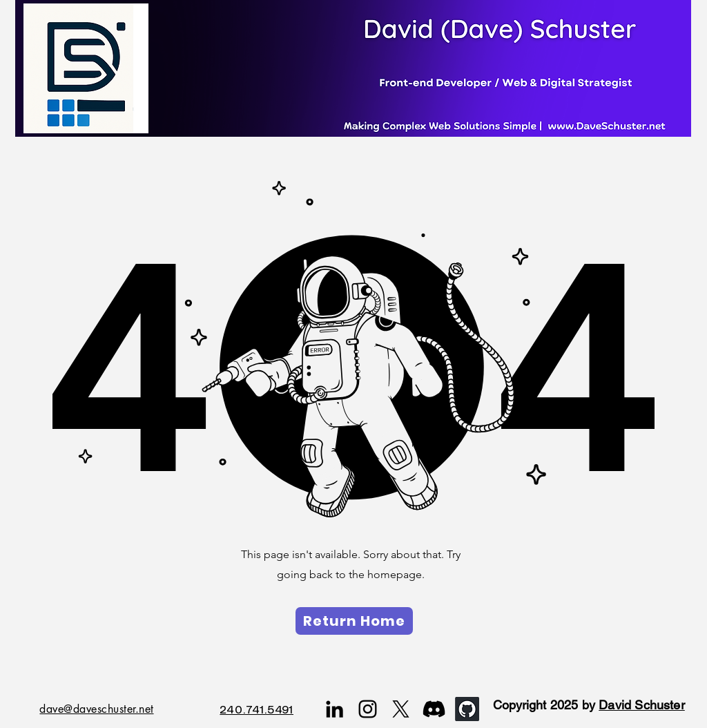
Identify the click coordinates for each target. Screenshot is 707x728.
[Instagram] (368, 709)
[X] (401, 709)
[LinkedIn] (335, 709)
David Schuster (642, 705)
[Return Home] (354, 621)
